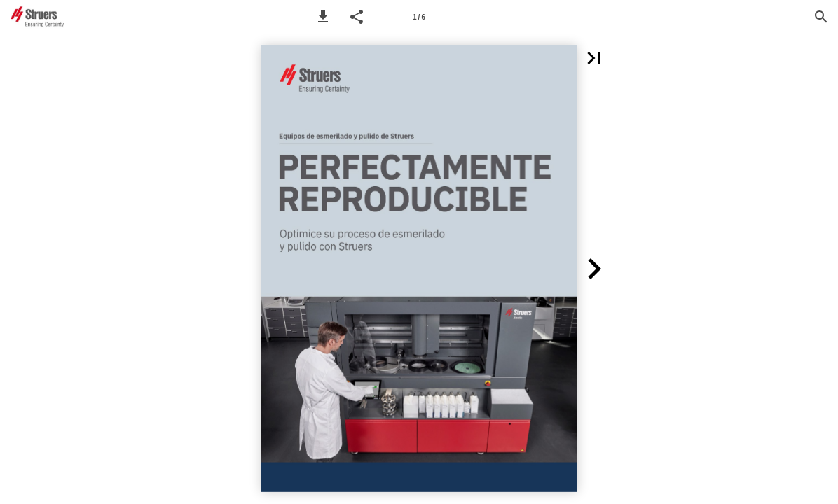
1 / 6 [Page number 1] (419, 17)
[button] (323, 17)
